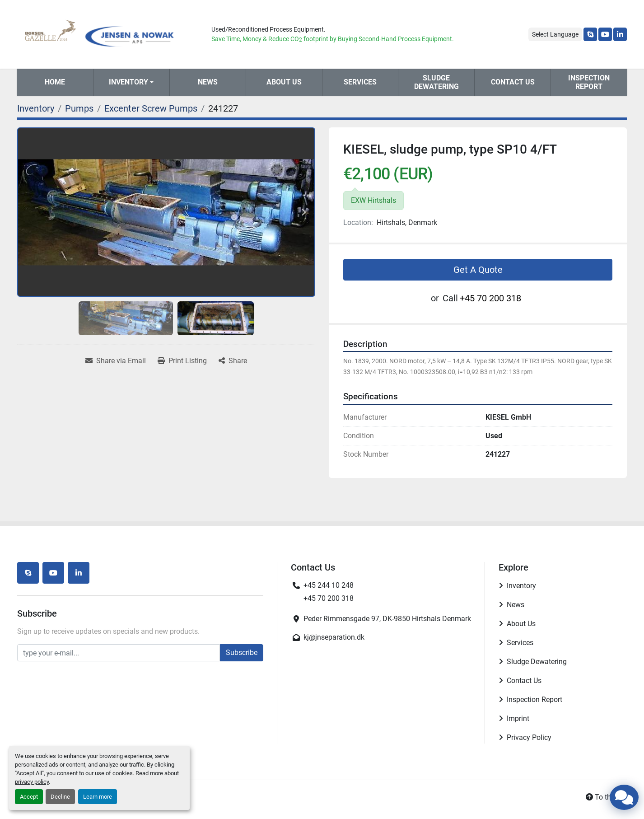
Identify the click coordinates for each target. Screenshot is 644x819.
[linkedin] (620, 34)
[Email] (119, 653)
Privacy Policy (529, 737)
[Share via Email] (116, 361)
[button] (131, 82)
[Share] (233, 361)
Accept (29, 797)
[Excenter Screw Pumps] (151, 108)
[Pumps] (79, 108)
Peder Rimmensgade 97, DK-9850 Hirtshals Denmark (387, 619)
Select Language (555, 34)
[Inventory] (36, 108)
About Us (284, 82)
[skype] (590, 34)
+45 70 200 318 (490, 298)
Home (55, 82)
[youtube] (605, 34)
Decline (60, 797)
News (208, 82)
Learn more (98, 797)
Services (360, 82)
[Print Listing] (182, 361)
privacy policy (32, 782)
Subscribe (242, 653)
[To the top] (606, 797)
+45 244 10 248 (329, 585)
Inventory (128, 82)
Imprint (518, 718)
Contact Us (513, 82)
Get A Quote (478, 270)
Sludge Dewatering (436, 82)
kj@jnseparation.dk (334, 637)
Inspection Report (589, 82)
